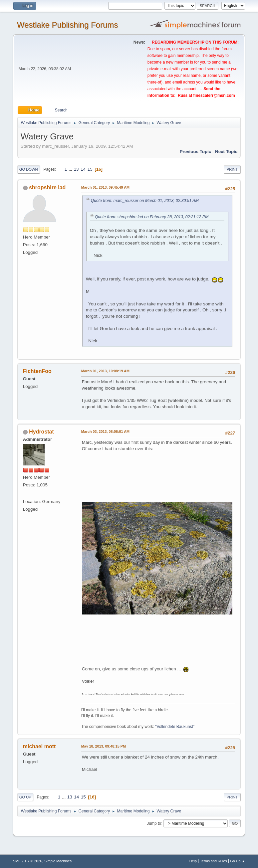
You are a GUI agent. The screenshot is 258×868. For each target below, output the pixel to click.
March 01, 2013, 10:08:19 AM (105, 371)
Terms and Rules (214, 861)
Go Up (25, 797)
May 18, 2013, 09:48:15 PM (104, 746)
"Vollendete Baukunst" (175, 727)
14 (83, 169)
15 (90, 169)
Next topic (226, 152)
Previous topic (196, 152)
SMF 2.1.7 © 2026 (28, 861)
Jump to (154, 823)
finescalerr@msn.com (214, 95)
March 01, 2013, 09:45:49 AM (105, 187)
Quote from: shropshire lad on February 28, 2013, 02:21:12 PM (152, 217)
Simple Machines (58, 861)
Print (232, 169)
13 (76, 169)
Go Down (29, 169)
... (71, 169)
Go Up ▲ (238, 861)
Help (193, 861)
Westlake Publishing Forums (67, 25)
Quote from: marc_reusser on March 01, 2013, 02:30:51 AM (145, 201)
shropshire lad (47, 187)
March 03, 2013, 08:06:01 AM (105, 432)
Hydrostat (41, 432)
